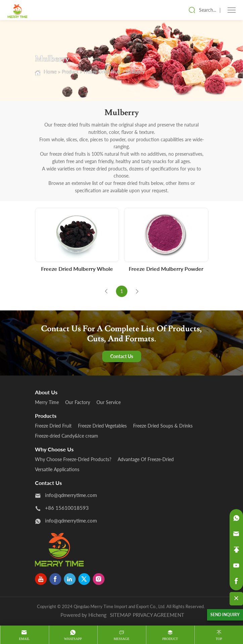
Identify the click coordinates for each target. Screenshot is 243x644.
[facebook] (55, 579)
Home (50, 72)
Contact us (48, 483)
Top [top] (219, 639)
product (170, 639)
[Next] (137, 291)
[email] (236, 534)
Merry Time (47, 402)
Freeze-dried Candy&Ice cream (67, 436)
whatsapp (73, 639)
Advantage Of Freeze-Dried (146, 459)
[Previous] (106, 291)
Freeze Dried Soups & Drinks (163, 426)
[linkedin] (70, 579)
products (46, 416)
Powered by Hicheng (84, 615)
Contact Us (122, 356)
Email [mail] (24, 639)
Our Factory (78, 402)
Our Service (109, 402)
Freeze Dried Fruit (102, 72)
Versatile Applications (57, 469)
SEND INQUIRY (225, 615)
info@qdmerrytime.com (71, 495)
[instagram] (99, 579)
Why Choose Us (54, 449)
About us (46, 392)
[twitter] (84, 579)
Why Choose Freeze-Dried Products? (73, 459)
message (122, 639)
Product (70, 72)
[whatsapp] (236, 518)
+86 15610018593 (67, 508)
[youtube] (41, 579)
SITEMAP (120, 615)
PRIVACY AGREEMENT (158, 615)
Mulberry (135, 72)
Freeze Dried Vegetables (102, 426)
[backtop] (236, 550)
